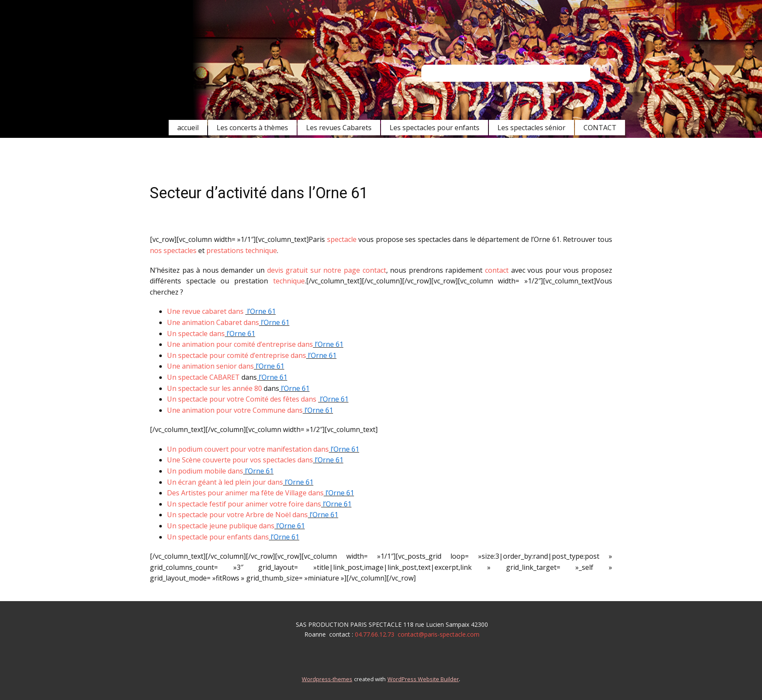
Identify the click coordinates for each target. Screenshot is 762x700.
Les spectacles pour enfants (435, 128)
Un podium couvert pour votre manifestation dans (248, 449)
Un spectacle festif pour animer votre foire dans (244, 504)
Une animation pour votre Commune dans (235, 410)
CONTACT (600, 128)
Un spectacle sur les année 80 (214, 388)
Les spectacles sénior (531, 128)
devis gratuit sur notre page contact (327, 270)
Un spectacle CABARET (203, 377)
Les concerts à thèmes (252, 128)
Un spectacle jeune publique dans (221, 526)
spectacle (342, 239)
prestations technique (242, 250)
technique (289, 281)
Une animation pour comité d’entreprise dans (240, 344)
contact (497, 270)
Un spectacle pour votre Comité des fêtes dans (243, 399)
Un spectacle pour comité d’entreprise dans (237, 355)
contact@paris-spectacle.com (439, 634)
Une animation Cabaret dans (213, 322)
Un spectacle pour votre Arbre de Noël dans (237, 515)
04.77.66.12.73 (375, 634)
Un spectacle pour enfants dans (218, 537)
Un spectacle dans (196, 334)
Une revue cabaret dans (206, 311)
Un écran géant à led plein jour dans (225, 482)
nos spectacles (174, 250)
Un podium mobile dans (205, 471)
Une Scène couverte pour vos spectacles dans (240, 460)
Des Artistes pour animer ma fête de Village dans (245, 493)
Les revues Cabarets (339, 128)
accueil (188, 128)
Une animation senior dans (210, 366)
